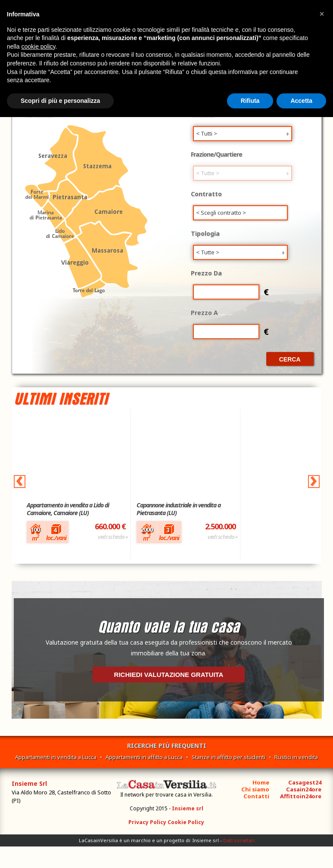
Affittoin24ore (301, 796)
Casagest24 (305, 782)
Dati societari (239, 840)
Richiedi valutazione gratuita (169, 675)
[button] (322, 14)
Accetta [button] (301, 101)
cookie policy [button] (38, 46)
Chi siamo (255, 789)
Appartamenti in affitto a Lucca (144, 757)
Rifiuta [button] (250, 101)
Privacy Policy (147, 822)
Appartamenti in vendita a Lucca (56, 757)
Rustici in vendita (296, 757)
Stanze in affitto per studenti (229, 757)
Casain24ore (304, 789)
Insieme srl (188, 808)
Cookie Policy (186, 822)
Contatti (256, 796)
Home (261, 782)
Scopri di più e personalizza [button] (60, 101)
